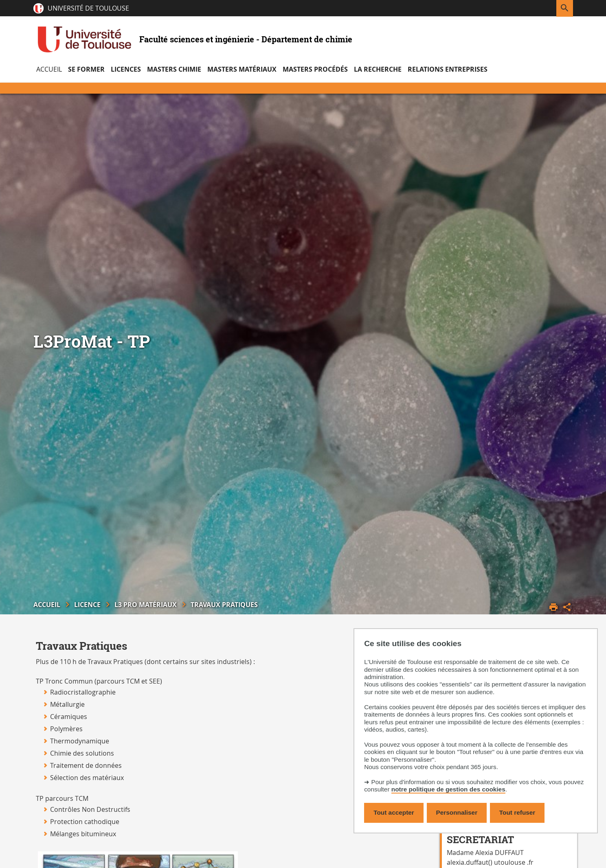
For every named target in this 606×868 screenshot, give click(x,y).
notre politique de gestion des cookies (448, 789)
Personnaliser (457, 812)
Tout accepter (394, 812)
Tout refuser (517, 812)
